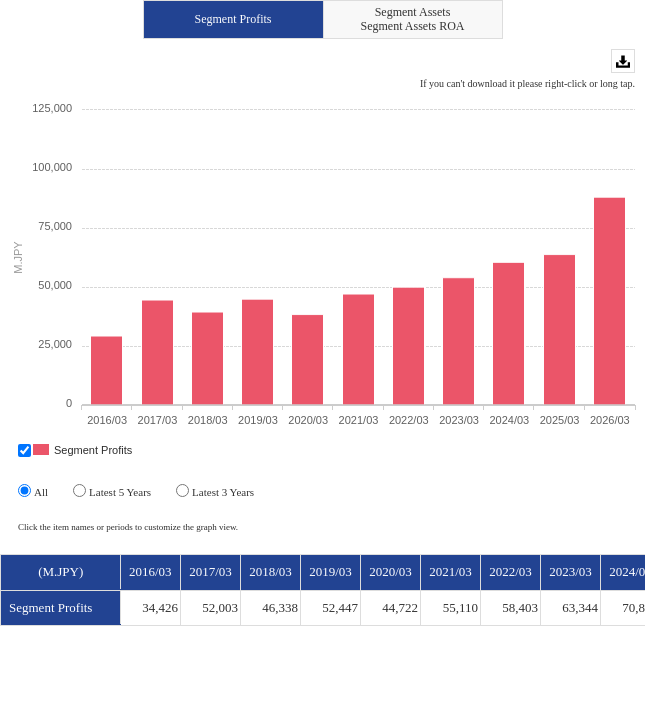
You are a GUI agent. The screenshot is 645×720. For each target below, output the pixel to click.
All (33, 491)
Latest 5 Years (112, 491)
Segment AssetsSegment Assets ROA (412, 19)
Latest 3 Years (215, 491)
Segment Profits (233, 19)
